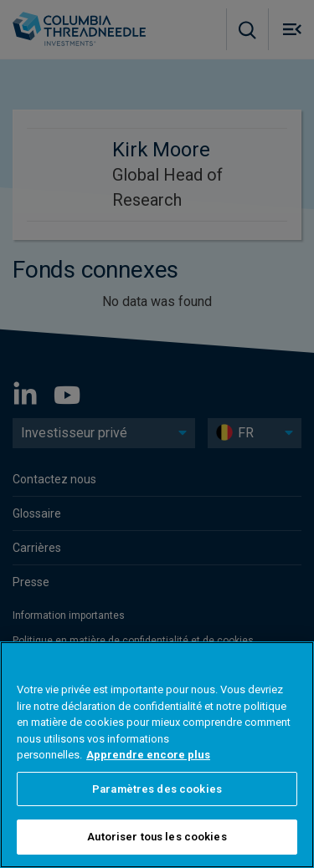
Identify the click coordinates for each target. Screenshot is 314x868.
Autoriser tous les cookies (157, 837)
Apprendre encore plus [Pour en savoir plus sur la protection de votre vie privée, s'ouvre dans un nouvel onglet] (148, 755)
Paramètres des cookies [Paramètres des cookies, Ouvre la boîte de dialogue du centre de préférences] (157, 789)
